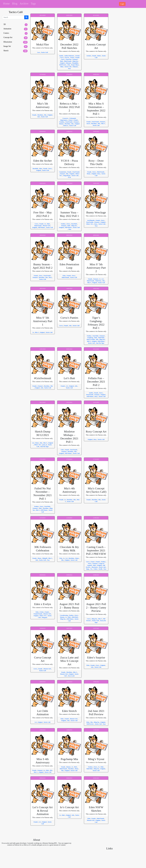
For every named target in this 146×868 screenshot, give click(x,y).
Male (62, 61)
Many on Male (91, 339)
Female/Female (38, 614)
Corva (62, 58)
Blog (15, 4)
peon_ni (45, 445)
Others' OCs (90, 224)
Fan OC (67, 58)
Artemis (77, 56)
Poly (69, 65)
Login (122, 4)
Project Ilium (75, 65)
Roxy (99, 174)
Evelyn (42, 612)
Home (6, 4)
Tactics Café (45, 52)
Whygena (44, 617)
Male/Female (68, 61)
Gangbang (90, 338)
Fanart (72, 58)
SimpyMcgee (67, 176)
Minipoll (45, 558)
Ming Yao (75, 61)
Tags (33, 4)
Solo (39, 117)
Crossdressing (64, 615)
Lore (39, 52)
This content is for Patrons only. (43, 46)
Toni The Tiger (100, 343)
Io (45, 224)
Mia (45, 115)
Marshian (40, 115)
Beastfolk (35, 169)
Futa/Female (69, 122)
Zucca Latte (71, 676)
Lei (103, 279)
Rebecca (66, 126)
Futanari (75, 59)
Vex (91, 569)
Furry (63, 59)
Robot (99, 56)
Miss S (103, 124)
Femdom (62, 122)
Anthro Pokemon (69, 56)
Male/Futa (98, 281)
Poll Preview (63, 65)
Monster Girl (47, 226)
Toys (48, 560)
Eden (41, 169)
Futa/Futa (69, 59)
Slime (62, 67)
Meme (89, 174)
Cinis (62, 450)
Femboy (63, 224)
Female (77, 58)
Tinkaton (75, 67)
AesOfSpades (91, 220)
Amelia (61, 56)
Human (61, 124)
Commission (63, 172)
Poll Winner (42, 227)
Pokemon (68, 63)
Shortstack (95, 567)
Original (62, 63)
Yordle (101, 569)
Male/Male (101, 338)
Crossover (65, 118)
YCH (69, 177)
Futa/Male (74, 224)
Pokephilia (75, 63)
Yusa (69, 68)
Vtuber (96, 569)
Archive (24, 4)
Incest (88, 124)
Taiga (88, 569)
